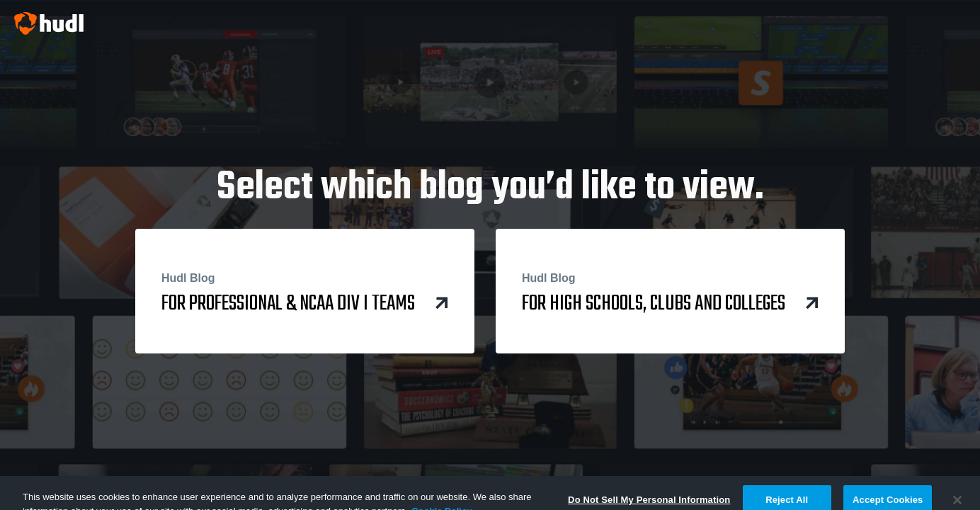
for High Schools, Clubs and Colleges (670, 293)
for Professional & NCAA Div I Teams (305, 293)
